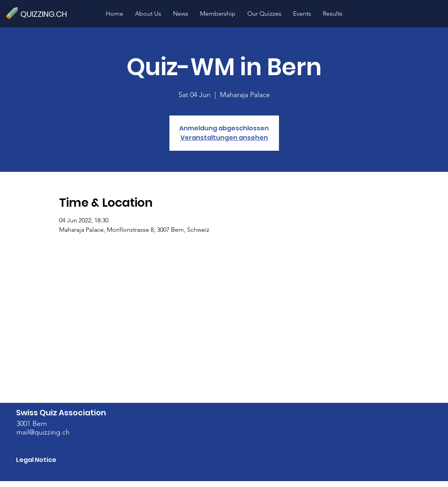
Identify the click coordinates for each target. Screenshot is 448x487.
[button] (264, 14)
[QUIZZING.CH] (47, 14)
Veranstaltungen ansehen (224, 138)
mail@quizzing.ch (43, 432)
